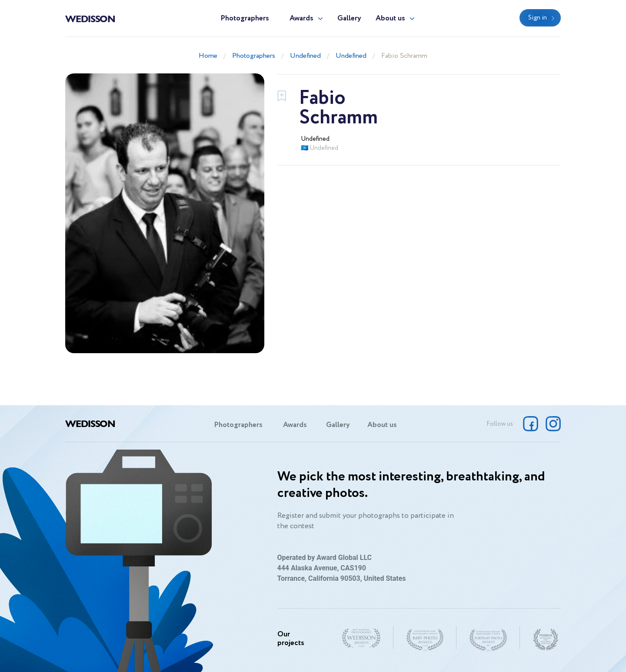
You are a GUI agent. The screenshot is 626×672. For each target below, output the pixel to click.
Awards (301, 18)
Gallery (349, 18)
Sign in (538, 18)
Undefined (305, 56)
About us (390, 18)
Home (208, 56)
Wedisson (90, 18)
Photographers (245, 18)
